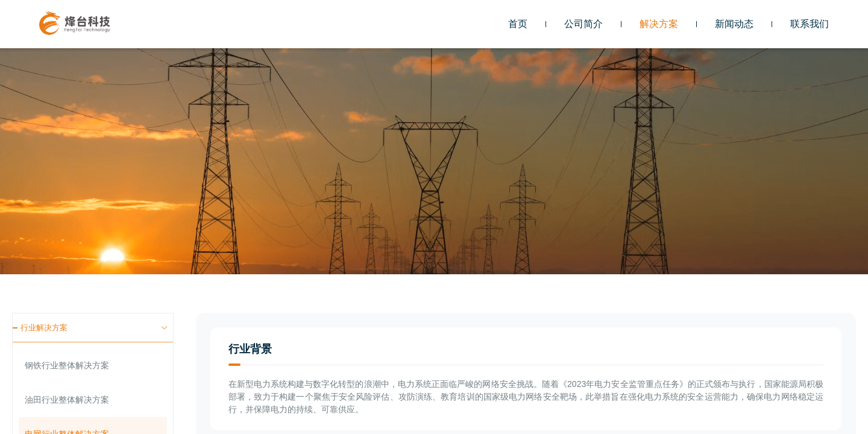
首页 (518, 24)
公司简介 (583, 24)
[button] (659, 24)
